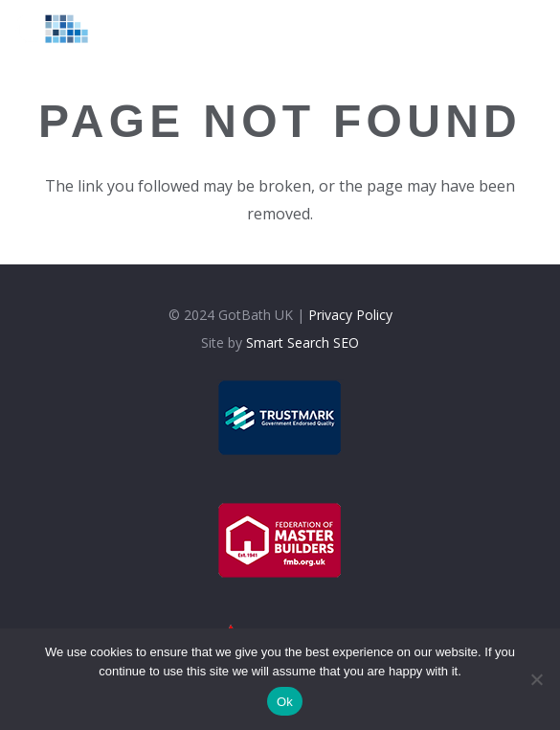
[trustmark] (280, 418)
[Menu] (505, 29)
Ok (285, 702)
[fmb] (280, 540)
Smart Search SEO (302, 342)
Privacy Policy (350, 315)
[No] (536, 679)
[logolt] (59, 29)
